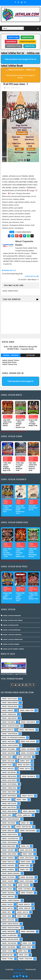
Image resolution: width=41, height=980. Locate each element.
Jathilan (30, 356)
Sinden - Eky (25, 823)
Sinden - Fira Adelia (8, 893)
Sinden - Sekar (7, 757)
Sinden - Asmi (24, 866)
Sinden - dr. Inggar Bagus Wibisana (14, 738)
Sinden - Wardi (26, 947)
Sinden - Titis (27, 944)
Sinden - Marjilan (8, 769)
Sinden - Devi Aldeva (9, 823)
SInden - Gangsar (8, 858)
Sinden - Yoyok (7, 951)
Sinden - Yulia (22, 951)
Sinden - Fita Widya (27, 893)
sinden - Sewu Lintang (9, 854)
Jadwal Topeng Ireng (9, 365)
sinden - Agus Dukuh (9, 781)
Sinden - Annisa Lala (24, 816)
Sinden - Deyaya (7, 889)
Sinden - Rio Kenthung (9, 936)
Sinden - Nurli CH (8, 730)
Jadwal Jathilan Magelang (12, 630)
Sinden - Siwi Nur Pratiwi (10, 940)
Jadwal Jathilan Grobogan (12, 616)
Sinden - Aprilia (26, 862)
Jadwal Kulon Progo (14, 46)
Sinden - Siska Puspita (9, 835)
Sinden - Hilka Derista (28, 722)
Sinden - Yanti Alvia (8, 742)
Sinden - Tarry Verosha (27, 730)
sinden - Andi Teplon (9, 808)
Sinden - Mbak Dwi (24, 909)
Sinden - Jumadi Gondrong (11, 901)
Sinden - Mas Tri (7, 909)
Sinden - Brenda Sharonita (11, 874)
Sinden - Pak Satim (8, 920)
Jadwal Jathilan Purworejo (12, 635)
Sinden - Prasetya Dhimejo (11, 928)
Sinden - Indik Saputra (24, 827)
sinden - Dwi (25, 847)
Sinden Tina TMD (7, 955)
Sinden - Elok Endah (24, 889)
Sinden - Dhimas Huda (9, 788)
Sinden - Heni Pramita (9, 796)
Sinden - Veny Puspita (9, 804)
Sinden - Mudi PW (23, 913)
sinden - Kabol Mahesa (9, 812)
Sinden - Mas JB (25, 769)
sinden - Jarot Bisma (24, 757)
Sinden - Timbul (21, 800)
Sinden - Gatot (25, 761)
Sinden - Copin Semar (26, 882)
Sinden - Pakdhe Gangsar (10, 924)
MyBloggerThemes (20, 973)
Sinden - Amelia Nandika (10, 703)
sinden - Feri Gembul (9, 750)
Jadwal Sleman (27, 37)
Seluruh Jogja (13, 37)
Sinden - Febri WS (8, 711)
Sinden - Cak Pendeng (28, 750)
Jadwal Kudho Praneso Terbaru (14, 649)
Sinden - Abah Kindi (29, 812)
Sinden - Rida (6, 800)
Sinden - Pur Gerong (28, 753)
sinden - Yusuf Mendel (9, 784)
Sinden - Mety (6, 913)
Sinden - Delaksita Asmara (11, 726)
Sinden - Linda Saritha (9, 719)
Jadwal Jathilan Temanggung (13, 640)
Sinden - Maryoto (24, 905)
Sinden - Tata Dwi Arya (9, 944)
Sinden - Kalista (7, 905)
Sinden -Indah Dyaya (8, 847)
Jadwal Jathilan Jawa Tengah (13, 621)
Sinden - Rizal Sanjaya (28, 742)
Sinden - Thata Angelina (10, 734)
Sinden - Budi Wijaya (27, 878)
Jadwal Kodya (30, 46)
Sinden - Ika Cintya (24, 765)
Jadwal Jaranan (11, 356)
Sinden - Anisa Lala (8, 862)
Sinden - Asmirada (8, 870)
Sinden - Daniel (7, 885)
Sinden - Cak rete (8, 882)
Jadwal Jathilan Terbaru (11, 645)
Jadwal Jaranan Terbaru (11, 361)
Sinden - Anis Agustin (27, 858)
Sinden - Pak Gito (27, 796)
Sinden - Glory (7, 765)
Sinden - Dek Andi (23, 885)
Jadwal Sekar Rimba (9, 363)
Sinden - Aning (7, 816)
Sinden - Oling (22, 916)
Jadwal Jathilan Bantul (13, 88)
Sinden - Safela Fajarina (10, 746)
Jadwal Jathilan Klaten (11, 626)
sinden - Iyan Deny (8, 850)
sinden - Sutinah (7, 959)
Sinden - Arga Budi (8, 866)
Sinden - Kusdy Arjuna (9, 699)
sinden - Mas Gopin (26, 850)
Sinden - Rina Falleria (9, 777)
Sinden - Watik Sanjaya (9, 843)
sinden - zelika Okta (26, 959)
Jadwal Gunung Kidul (27, 42)
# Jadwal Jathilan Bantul (23, 232)
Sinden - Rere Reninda (28, 932)
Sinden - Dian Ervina (8, 753)
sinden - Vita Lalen (8, 761)
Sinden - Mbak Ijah (8, 831)
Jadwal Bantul (11, 42)
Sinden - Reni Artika (8, 932)
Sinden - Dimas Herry (9, 792)
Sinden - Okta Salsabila (28, 831)
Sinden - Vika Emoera (9, 947)
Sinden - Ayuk (24, 870)
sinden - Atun (23, 955)
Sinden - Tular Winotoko (10, 839)
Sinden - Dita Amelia (8, 722)
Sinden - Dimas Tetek (27, 711)
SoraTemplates (19, 970)
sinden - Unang (27, 854)
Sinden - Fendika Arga (9, 715)
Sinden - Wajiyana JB (28, 777)
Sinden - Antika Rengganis (11, 819)
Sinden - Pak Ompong (9, 773)
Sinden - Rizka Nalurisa (10, 707)
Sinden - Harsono (8, 897)
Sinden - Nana (6, 916)
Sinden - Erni (6, 827)
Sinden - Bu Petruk (8, 878)
